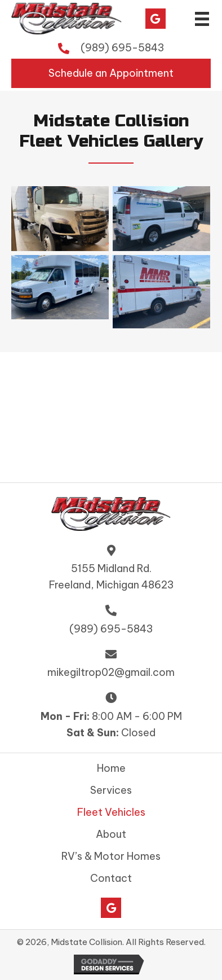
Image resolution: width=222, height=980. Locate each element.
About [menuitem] (111, 834)
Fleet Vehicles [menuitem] (111, 812)
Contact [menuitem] (111, 878)
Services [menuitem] (111, 790)
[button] (156, 19)
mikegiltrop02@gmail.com (111, 672)
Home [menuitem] (111, 768)
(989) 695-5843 (122, 48)
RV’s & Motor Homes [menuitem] (111, 856)
